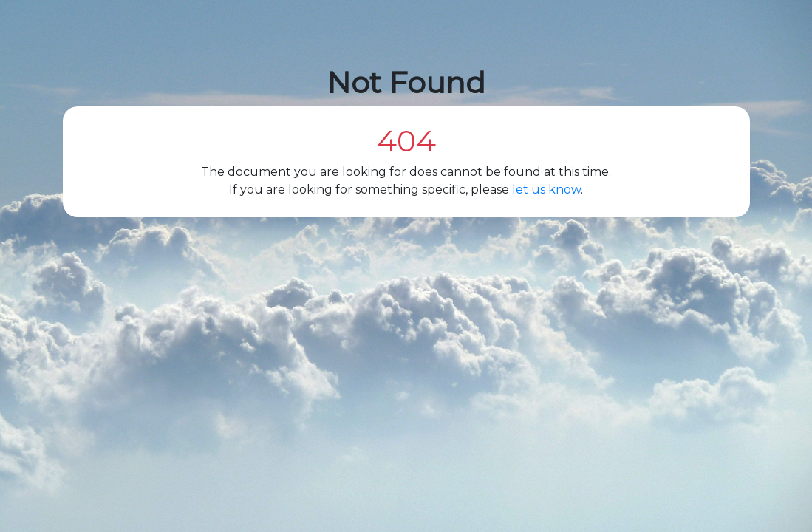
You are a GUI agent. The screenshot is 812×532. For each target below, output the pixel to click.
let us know (546, 190)
